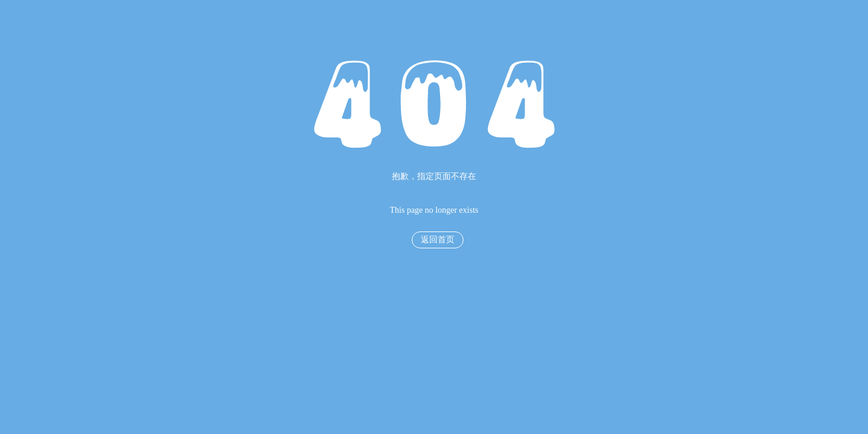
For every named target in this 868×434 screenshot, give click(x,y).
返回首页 (438, 240)
